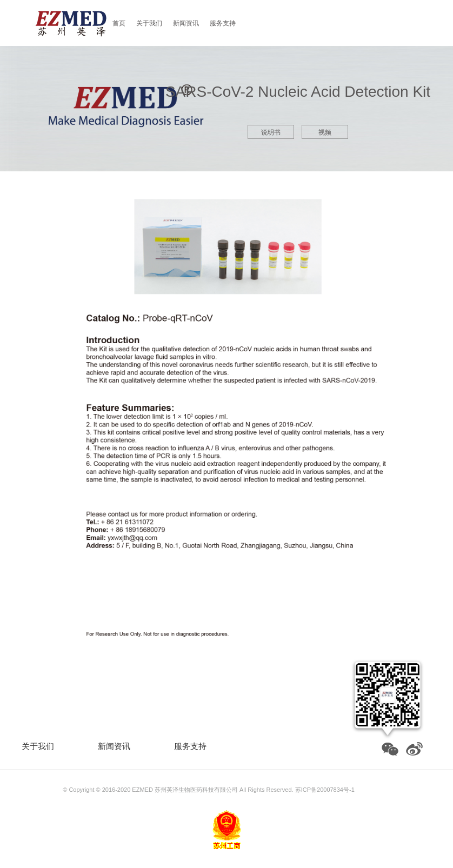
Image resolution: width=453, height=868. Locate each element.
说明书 (271, 132)
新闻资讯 (186, 23)
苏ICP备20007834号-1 (325, 790)
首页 (119, 23)
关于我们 (149, 23)
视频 (325, 132)
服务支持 (223, 23)
